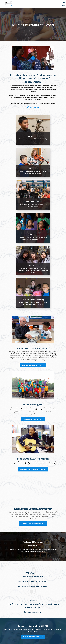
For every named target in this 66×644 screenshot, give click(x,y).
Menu (64, 5)
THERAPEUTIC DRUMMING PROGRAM (33, 523)
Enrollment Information (33, 637)
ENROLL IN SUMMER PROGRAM (33, 419)
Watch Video (33, 107)
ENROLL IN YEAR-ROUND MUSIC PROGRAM (33, 469)
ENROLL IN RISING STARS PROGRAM (33, 365)
